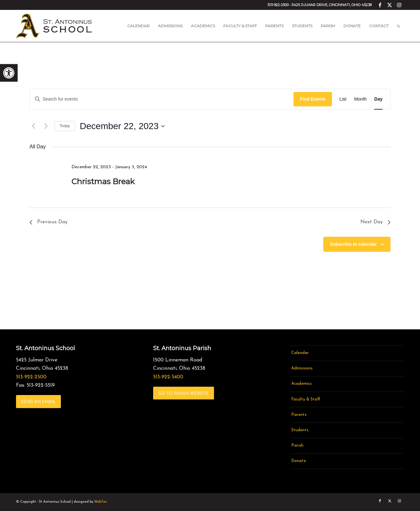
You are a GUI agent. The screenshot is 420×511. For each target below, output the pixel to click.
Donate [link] (299, 461)
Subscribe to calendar (353, 244)
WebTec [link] (100, 502)
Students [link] (300, 430)
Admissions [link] (302, 368)
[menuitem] (138, 26)
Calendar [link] (300, 353)
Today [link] (65, 126)
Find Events (313, 99)
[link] (9, 73)
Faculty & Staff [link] (306, 399)
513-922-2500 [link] (31, 377)
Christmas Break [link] (103, 181)
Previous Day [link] (49, 222)
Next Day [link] (375, 222)
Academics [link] (301, 384)
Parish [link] (297, 445)
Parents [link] (299, 415)
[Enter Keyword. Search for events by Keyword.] (162, 99)
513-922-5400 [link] (168, 377)
